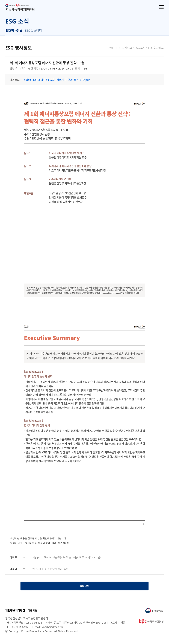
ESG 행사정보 (14, 31)
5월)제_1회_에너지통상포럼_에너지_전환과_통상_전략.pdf (57, 80)
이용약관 (32, 612)
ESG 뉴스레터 (33, 31)
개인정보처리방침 (15, 612)
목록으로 (85, 587)
